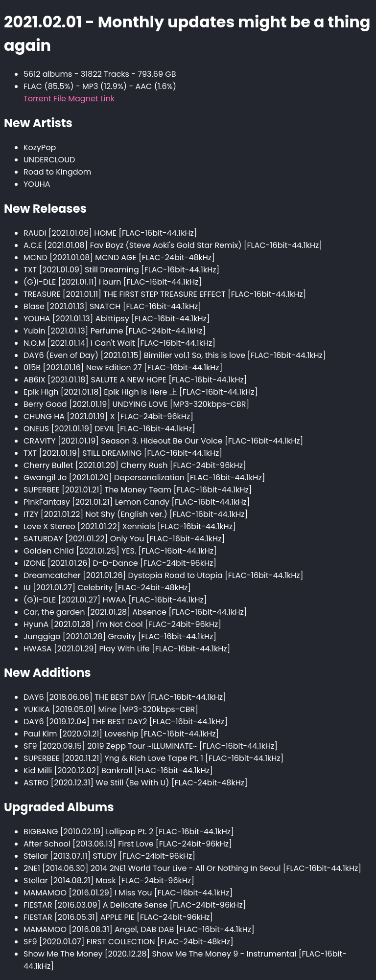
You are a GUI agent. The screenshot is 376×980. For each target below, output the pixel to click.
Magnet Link (91, 99)
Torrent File (45, 99)
